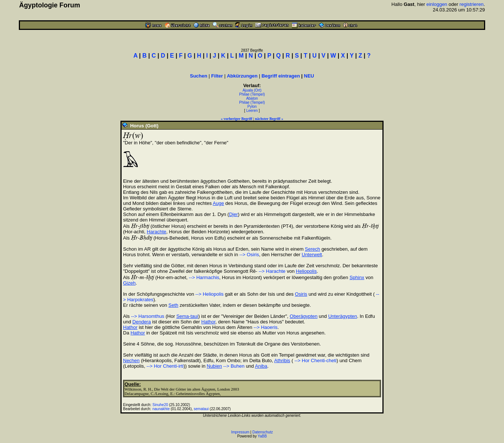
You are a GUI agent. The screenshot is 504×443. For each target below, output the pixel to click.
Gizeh (129, 283)
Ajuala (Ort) (252, 90)
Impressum (240, 432)
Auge (218, 203)
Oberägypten (304, 316)
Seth (173, 305)
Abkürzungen (242, 76)
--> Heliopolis (210, 294)
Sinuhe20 (160, 405)
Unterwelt (312, 255)
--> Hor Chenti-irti (165, 366)
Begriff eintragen (281, 76)
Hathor (208, 322)
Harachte (156, 232)
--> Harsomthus (148, 316)
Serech (312, 249)
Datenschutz (263, 432)
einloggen (437, 4)
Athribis (282, 360)
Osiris (301, 294)
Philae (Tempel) (252, 94)
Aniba (261, 366)
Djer (234, 214)
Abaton (252, 98)
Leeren (252, 111)
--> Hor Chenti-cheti (315, 360)
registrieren (472, 4)
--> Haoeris (265, 327)
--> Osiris (249, 255)
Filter (217, 76)
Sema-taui (187, 316)
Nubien (214, 366)
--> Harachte (271, 271)
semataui (201, 409)
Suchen (199, 76)
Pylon (252, 107)
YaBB (262, 436)
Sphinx (357, 277)
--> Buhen (234, 366)
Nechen (131, 360)
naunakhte (161, 409)
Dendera (142, 322)
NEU (309, 76)
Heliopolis (306, 271)
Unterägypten (343, 316)
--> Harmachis (204, 277)
